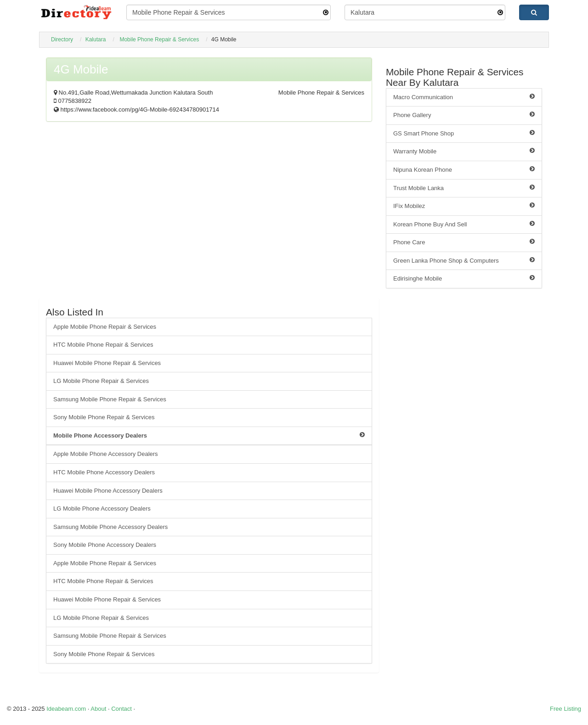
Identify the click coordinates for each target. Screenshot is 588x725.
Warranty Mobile (464, 151)
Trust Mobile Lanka (464, 188)
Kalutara (96, 39)
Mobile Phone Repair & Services (159, 39)
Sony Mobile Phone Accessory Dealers (105, 545)
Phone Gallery (464, 115)
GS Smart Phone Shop (464, 133)
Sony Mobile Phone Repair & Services (104, 417)
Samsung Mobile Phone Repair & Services (110, 399)
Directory (62, 39)
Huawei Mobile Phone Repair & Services (107, 363)
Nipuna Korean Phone (464, 169)
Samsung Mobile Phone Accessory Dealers (110, 527)
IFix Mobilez (464, 206)
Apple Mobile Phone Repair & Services (105, 327)
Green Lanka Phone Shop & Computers (464, 260)
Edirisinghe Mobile (464, 278)
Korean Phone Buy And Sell (464, 224)
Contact (122, 709)
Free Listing (565, 709)
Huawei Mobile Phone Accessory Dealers (108, 491)
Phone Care (464, 242)
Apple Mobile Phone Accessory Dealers (106, 454)
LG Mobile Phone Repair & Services (101, 381)
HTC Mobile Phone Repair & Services (103, 345)
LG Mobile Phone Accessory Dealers (102, 509)
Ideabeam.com (66, 709)
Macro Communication (464, 97)
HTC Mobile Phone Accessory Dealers (104, 472)
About (98, 709)
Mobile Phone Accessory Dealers (209, 435)
